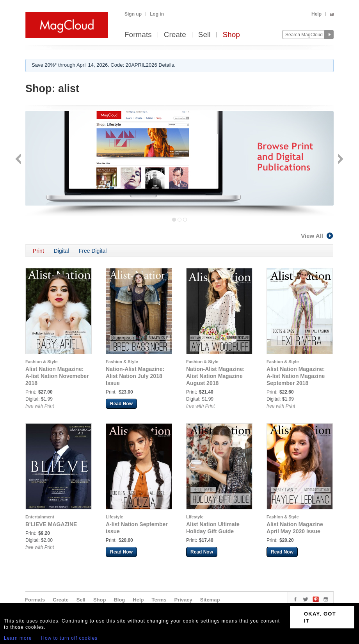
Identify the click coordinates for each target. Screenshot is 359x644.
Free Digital (93, 251)
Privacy (183, 600)
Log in (157, 14)
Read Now (121, 404)
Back (19, 160)
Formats (138, 35)
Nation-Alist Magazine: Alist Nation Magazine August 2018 (215, 376)
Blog (119, 600)
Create (175, 35)
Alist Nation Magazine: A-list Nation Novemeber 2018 (57, 376)
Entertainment (40, 517)
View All (317, 236)
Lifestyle (115, 517)
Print (38, 251)
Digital (61, 251)
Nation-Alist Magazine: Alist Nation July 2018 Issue (135, 376)
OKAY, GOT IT (320, 617)
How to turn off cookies (69, 638)
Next (340, 160)
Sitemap (210, 600)
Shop (231, 35)
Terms (159, 600)
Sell (204, 35)
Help (316, 14)
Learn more (18, 638)
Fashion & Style (42, 362)
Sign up (133, 14)
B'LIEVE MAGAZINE (51, 524)
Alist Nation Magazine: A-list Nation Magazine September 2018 (296, 376)
